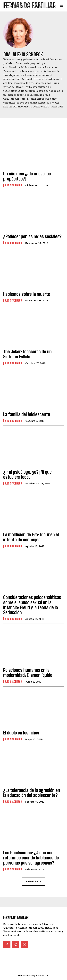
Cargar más (34, 881)
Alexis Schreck (13, 185)
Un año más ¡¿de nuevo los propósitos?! (27, 176)
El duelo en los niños (21, 733)
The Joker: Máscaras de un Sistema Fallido (27, 354)
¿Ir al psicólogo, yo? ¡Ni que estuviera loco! (27, 474)
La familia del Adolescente (27, 414)
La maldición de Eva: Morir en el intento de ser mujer (31, 537)
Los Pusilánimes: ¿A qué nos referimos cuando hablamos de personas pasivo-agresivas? (31, 858)
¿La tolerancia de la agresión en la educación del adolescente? (32, 793)
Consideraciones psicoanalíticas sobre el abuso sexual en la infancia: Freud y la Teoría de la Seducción (32, 605)
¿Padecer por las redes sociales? (32, 236)
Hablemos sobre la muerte (27, 294)
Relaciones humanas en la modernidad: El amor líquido (28, 672)
